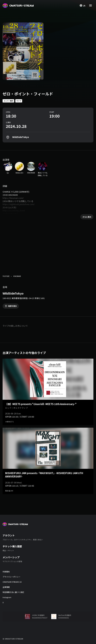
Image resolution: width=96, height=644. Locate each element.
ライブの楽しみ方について (15, 326)
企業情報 (6, 587)
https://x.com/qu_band (14, 210)
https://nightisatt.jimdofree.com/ (19, 204)
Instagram (7, 597)
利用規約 (6, 572)
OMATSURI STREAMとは (12, 582)
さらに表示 (87, 217)
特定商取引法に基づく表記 (13, 592)
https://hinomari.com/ (13, 198)
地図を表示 (12, 306)
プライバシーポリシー (11, 577)
